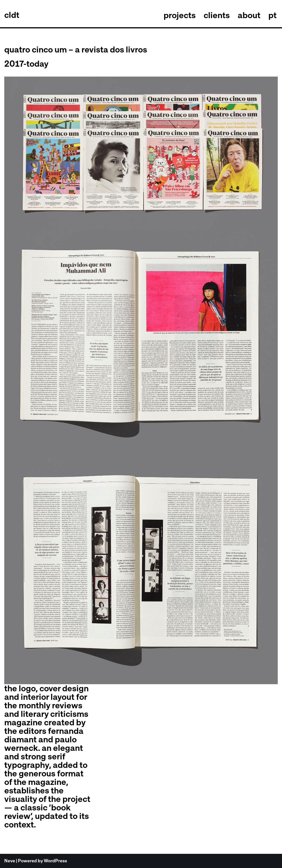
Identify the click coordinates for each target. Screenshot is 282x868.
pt (272, 15)
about (249, 15)
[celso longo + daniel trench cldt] (12, 15)
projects (180, 15)
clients (217, 15)
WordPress (55, 861)
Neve (10, 861)
